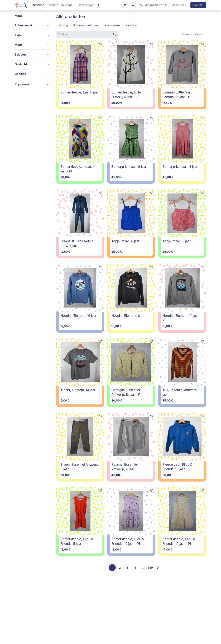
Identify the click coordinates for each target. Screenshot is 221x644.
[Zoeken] (114, 34)
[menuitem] (38, 5)
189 (150, 568)
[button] (133, 5)
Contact (198, 5)
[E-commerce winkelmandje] (125, 5)
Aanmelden (179, 5)
